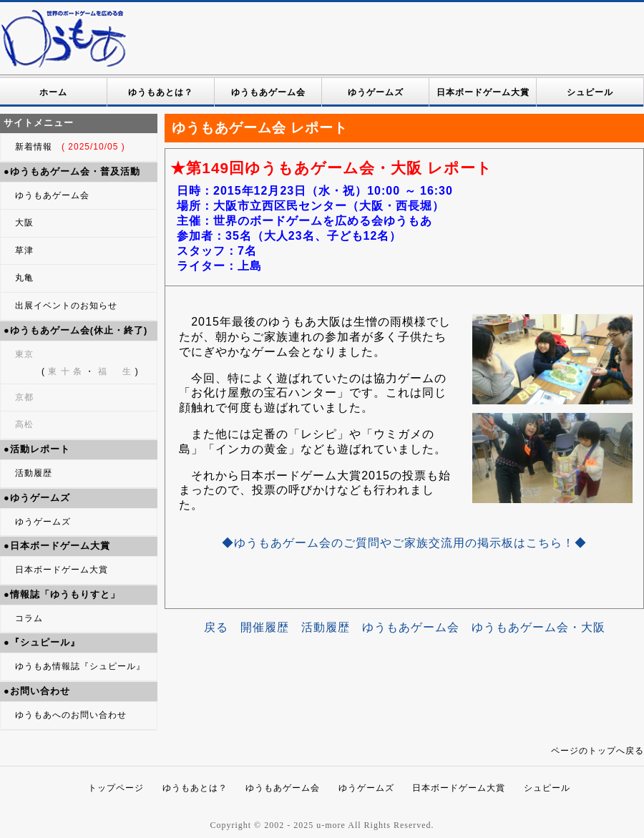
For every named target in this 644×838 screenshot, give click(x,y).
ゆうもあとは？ (161, 92)
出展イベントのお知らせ (66, 306)
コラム (29, 618)
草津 (24, 250)
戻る (216, 627)
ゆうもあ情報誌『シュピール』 (80, 666)
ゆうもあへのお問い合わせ (71, 715)
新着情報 (70, 147)
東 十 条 (65, 371)
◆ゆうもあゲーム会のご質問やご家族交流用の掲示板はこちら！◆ (404, 543)
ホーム (53, 92)
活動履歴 (34, 473)
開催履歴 (265, 627)
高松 (24, 424)
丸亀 (24, 278)
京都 (24, 397)
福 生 (114, 371)
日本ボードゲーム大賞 (483, 92)
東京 (24, 354)
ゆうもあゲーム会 (268, 92)
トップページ (116, 788)
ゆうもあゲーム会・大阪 (538, 627)
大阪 (24, 223)
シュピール (590, 92)
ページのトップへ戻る (597, 751)
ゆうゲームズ (376, 92)
